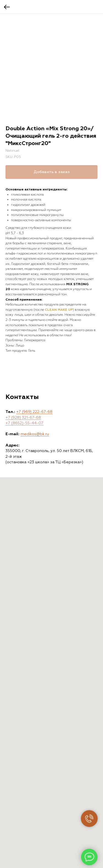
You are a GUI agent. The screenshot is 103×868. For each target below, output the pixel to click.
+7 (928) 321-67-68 (23, 418)
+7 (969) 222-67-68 (34, 412)
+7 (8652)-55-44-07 (24, 423)
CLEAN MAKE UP (59, 310)
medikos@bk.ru (35, 434)
